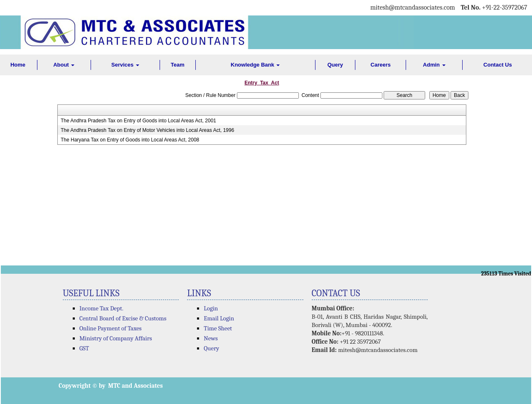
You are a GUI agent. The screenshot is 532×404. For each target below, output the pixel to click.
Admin (434, 65)
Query (335, 65)
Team (178, 65)
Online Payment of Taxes (111, 328)
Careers (381, 65)
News (211, 338)
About (64, 65)
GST (84, 348)
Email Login (219, 318)
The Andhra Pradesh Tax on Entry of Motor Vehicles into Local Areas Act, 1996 (147, 130)
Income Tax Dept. (101, 308)
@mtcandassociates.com (422, 7)
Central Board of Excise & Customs (123, 318)
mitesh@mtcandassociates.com (378, 350)
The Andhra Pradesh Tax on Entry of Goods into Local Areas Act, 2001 (138, 121)
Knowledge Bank (255, 65)
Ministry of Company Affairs (116, 338)
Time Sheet (218, 328)
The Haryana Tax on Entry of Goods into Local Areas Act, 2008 (130, 140)
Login (211, 308)
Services (125, 65)
